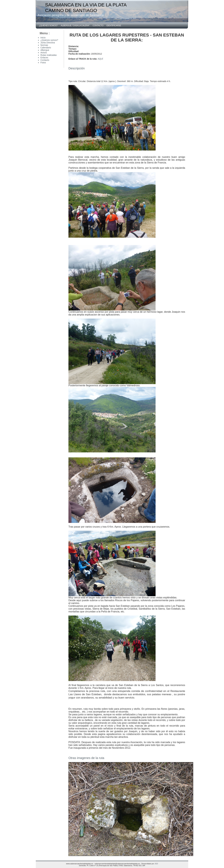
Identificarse (114, 25)
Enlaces (44, 58)
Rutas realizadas (49, 55)
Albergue (45, 50)
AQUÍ (100, 59)
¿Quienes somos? (48, 25)
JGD (156, 864)
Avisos (44, 53)
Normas (44, 45)
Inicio (43, 38)
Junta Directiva (48, 43)
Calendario (46, 48)
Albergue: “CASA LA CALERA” (75, 25)
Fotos (184, 763)
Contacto (98, 25)
